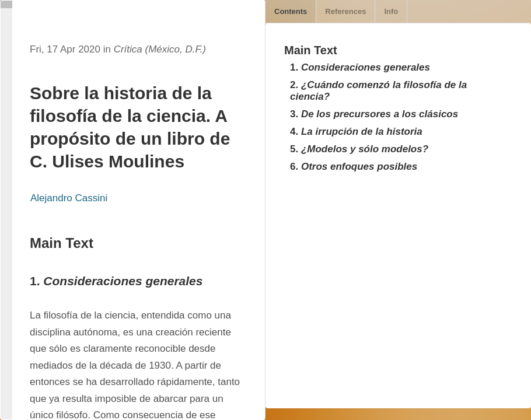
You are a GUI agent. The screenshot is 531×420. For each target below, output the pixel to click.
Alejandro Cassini (69, 198)
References (345, 11)
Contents (291, 11)
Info (391, 11)
